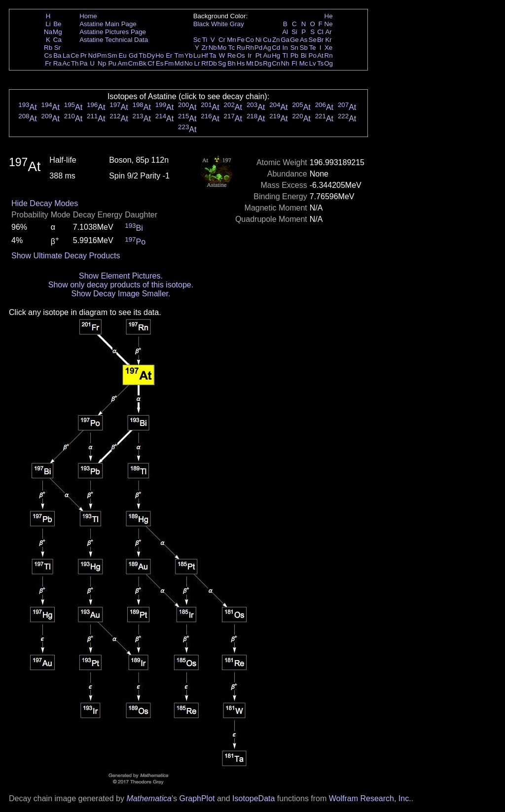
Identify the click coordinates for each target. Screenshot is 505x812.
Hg (276, 55)
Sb (304, 48)
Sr (57, 48)
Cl (320, 32)
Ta (213, 55)
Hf (204, 55)
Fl (294, 63)
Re (232, 55)
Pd (258, 48)
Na (48, 32)
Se (313, 40)
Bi (304, 55)
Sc (197, 40)
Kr (328, 40)
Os (241, 55)
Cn (276, 63)
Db (213, 63)
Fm (169, 63)
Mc (304, 63)
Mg (57, 32)
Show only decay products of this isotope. (121, 285)
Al (285, 32)
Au (267, 55)
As (304, 40)
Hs (241, 63)
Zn (276, 40)
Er (169, 55)
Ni (259, 40)
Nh (285, 63)
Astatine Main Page (108, 24)
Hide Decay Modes (45, 203)
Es (160, 63)
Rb (48, 48)
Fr (48, 63)
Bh (231, 63)
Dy (151, 55)
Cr (222, 40)
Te (313, 48)
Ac (67, 63)
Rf (204, 63)
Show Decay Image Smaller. (121, 294)
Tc (232, 48)
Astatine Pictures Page (113, 32)
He (329, 16)
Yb (188, 55)
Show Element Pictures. (121, 276)
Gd (133, 55)
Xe (328, 48)
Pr (84, 55)
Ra (57, 63)
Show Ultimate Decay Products (66, 256)
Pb (294, 55)
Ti (205, 40)
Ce (75, 55)
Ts (320, 63)
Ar (328, 32)
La (66, 55)
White (219, 24)
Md (179, 63)
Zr (205, 48)
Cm (133, 63)
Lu (197, 55)
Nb (213, 48)
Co (250, 40)
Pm (102, 55)
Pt (259, 55)
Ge (294, 40)
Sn (294, 48)
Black (201, 24)
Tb (143, 55)
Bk (143, 63)
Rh (250, 48)
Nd (92, 55)
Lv (313, 63)
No (189, 63)
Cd (276, 48)
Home (88, 16)
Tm (179, 55)
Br (320, 40)
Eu (122, 55)
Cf (151, 63)
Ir (250, 55)
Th (75, 63)
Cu (267, 40)
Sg (222, 63)
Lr (197, 63)
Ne (329, 24)
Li (48, 24)
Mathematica (149, 798)
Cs (48, 55)
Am (123, 63)
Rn (329, 55)
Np (102, 63)
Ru (241, 48)
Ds (258, 63)
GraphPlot (197, 798)
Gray (237, 24)
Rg (267, 63)
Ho (160, 55)
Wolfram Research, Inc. (370, 798)
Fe (241, 40)
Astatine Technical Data (114, 40)
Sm (112, 55)
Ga (285, 40)
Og (328, 63)
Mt (250, 63)
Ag (267, 48)
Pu (112, 63)
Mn (232, 40)
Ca (57, 40)
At (320, 55)
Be (57, 24)
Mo (222, 48)
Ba (57, 55)
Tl (285, 55)
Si (294, 32)
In (285, 48)
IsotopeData (253, 798)
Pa (83, 63)
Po (313, 55)
